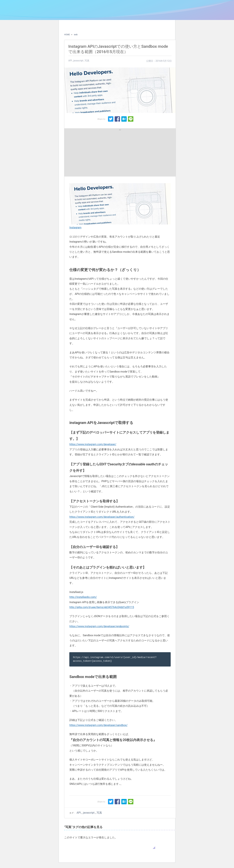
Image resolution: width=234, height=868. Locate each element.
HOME (67, 35)
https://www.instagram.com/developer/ (93, 444)
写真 (87, 61)
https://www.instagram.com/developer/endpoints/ (99, 626)
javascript (78, 61)
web (76, 35)
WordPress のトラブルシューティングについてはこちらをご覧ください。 (110, 845)
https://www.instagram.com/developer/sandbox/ (98, 725)
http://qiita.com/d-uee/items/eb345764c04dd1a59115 (102, 607)
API (70, 61)
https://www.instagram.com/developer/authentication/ (102, 517)
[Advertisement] (93, 152)
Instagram (75, 228)
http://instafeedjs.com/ (83, 597)
